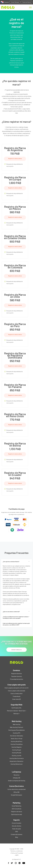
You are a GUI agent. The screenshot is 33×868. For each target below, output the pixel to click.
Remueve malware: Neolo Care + (17, 711)
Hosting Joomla (16, 756)
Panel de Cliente (27, 2)
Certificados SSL (16, 708)
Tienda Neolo (17, 696)
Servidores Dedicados (17, 736)
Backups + (17, 713)
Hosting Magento (17, 747)
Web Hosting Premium (16, 727)
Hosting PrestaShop (17, 744)
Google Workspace (16, 795)
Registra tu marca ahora (15, 158)
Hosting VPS (17, 733)
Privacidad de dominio (17, 679)
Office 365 (16, 792)
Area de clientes (17, 826)
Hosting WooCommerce (17, 758)
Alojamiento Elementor (16, 761)
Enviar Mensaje (15, 2)
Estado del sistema (16, 834)
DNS (17, 831)
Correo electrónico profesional (16, 789)
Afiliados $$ (16, 778)
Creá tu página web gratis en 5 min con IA (16, 688)
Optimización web (16, 814)
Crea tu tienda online (16, 693)
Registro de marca (17, 811)
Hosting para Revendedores (16, 730)
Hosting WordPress (17, 741)
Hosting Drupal (16, 750)
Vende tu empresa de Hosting (17, 781)
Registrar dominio (17, 673)
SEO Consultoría (16, 809)
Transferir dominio (17, 676)
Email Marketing (16, 806)
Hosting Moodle (17, 753)
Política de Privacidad (17, 853)
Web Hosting (16, 724)
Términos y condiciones (16, 851)
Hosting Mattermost (17, 764)
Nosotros (16, 775)
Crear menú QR (16, 699)
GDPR (17, 855)
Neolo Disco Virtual (17, 738)
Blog (17, 837)
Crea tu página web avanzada (16, 691)
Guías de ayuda (16, 829)
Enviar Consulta (16, 823)
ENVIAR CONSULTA (17, 650)
